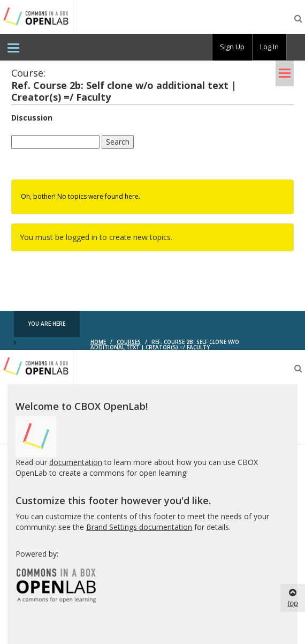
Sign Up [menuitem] (232, 47)
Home (98, 342)
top (292, 597)
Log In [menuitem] (269, 47)
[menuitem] (13, 47)
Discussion (32, 118)
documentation (76, 462)
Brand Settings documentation (139, 527)
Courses (129, 342)
